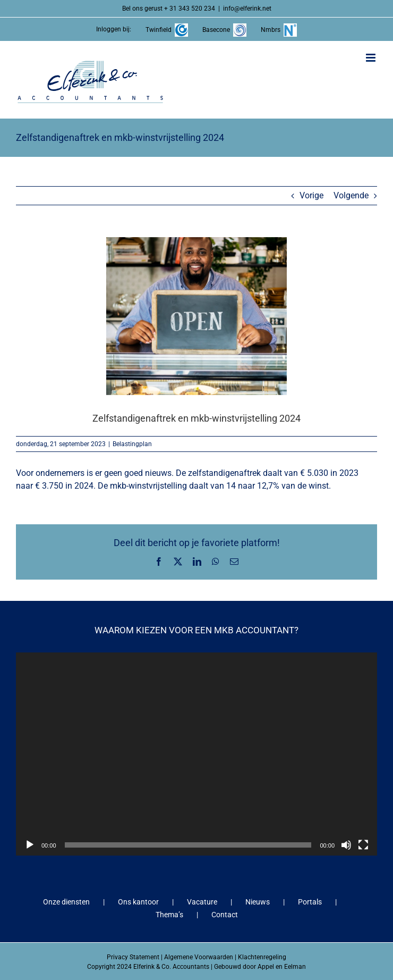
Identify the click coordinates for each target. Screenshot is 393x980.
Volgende (351, 195)
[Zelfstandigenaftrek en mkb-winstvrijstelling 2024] (196, 316)
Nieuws (258, 902)
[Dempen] (346, 845)
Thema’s (169, 915)
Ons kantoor (138, 902)
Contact (225, 915)
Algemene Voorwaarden (199, 957)
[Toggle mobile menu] (371, 58)
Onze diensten (66, 902)
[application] (196, 754)
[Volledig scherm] (363, 845)
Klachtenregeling (262, 957)
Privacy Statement (133, 957)
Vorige (311, 195)
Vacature (202, 902)
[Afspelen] (30, 845)
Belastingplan (132, 444)
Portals (310, 902)
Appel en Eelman (282, 967)
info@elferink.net (247, 9)
